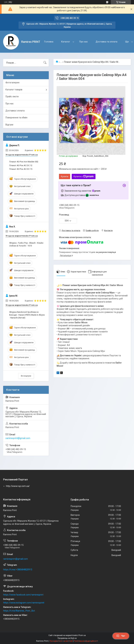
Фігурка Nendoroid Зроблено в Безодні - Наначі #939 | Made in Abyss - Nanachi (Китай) (27, 315)
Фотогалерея (12, 83)
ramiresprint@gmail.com (18, 438)
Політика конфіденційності (86, 641)
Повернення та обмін (16, 118)
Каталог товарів (14, 90)
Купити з (84, 176)
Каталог (66, 42)
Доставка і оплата (15, 111)
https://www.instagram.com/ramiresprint (24, 603)
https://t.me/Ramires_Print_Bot (19, 611)
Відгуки (9, 125)
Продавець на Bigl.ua (67, 638)
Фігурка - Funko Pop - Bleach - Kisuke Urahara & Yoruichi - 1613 (26, 244)
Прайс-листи (12, 96)
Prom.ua (82, 635)
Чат (121, 636)
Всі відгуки (26, 376)
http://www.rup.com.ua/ (18, 486)
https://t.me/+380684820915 (18, 570)
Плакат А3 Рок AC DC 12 (21, 165)
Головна (49, 42)
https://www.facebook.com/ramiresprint (23, 595)
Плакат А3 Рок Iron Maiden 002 (24, 162)
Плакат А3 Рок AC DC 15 (21, 169)
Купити (65, 176)
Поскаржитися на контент (61, 641)
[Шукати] (45, 63)
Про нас (84, 42)
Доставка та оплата (106, 42)
